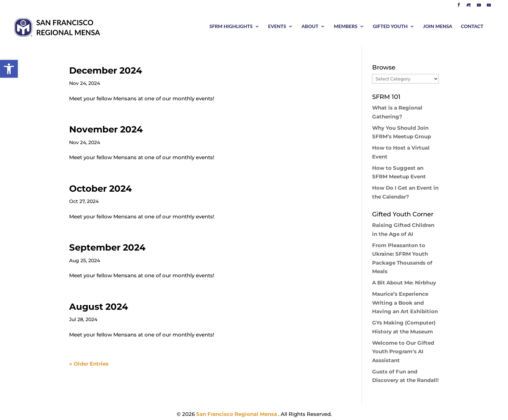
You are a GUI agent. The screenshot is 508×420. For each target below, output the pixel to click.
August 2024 (99, 307)
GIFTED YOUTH (390, 27)
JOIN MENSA (438, 27)
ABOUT (310, 27)
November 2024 (106, 129)
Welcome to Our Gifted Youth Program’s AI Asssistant (403, 352)
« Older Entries (89, 364)
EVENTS (277, 27)
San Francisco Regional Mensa (237, 414)
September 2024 (107, 247)
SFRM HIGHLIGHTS (231, 27)
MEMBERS (346, 27)
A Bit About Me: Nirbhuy (404, 283)
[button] (9, 69)
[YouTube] (479, 7)
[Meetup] (469, 7)
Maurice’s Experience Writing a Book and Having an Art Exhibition (405, 303)
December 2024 (106, 71)
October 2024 (100, 189)
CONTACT (472, 27)
